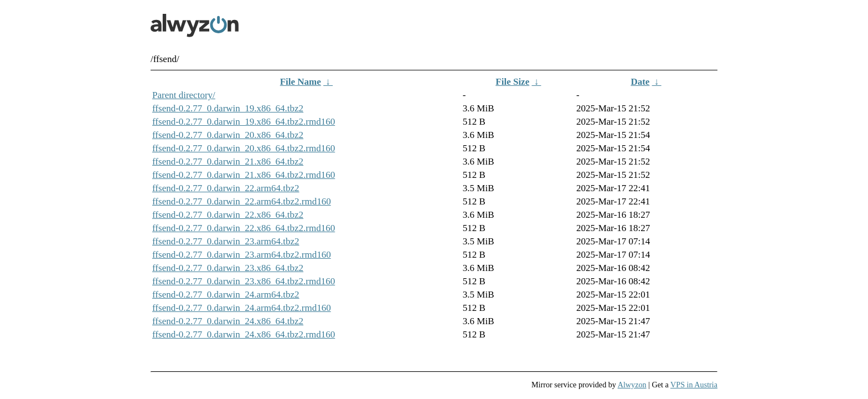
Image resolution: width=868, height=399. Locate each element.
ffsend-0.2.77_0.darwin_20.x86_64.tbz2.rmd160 (244, 148)
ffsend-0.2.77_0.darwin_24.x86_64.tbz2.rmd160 (244, 334)
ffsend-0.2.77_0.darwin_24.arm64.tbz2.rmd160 (242, 308)
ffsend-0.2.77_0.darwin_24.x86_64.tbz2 (228, 321)
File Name (301, 82)
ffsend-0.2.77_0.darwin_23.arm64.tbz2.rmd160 (242, 255)
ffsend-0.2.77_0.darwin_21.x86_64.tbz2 (228, 162)
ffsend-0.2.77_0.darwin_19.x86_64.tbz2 (228, 108)
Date (640, 82)
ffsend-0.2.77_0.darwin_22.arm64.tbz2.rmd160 (242, 201)
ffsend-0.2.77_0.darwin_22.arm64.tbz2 (226, 188)
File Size (512, 82)
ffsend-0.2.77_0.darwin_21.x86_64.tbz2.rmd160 (244, 175)
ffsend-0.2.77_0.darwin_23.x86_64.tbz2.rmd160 (244, 281)
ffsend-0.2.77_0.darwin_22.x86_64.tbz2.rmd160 (244, 228)
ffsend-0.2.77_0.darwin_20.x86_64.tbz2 (228, 135)
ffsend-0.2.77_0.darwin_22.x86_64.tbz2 (228, 215)
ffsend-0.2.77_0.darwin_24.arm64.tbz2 (226, 295)
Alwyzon (632, 385)
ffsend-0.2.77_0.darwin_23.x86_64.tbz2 (228, 268)
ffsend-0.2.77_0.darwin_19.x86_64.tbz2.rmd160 (244, 122)
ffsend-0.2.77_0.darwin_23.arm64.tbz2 (226, 241)
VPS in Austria (694, 385)
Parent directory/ (184, 95)
